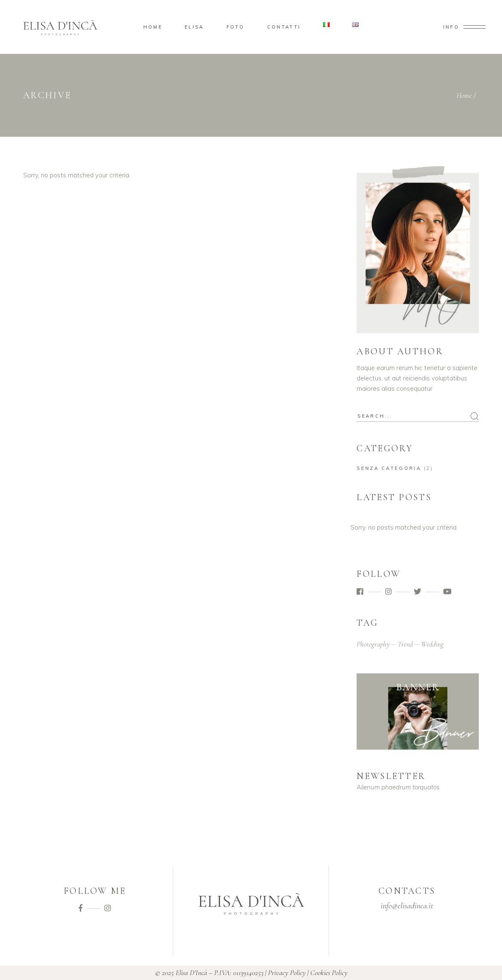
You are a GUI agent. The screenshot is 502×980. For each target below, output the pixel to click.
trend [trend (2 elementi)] (405, 644)
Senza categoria (389, 468)
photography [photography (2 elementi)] (373, 644)
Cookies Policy (329, 973)
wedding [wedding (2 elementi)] (432, 644)
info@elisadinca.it (407, 906)
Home (464, 95)
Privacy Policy (287, 973)
